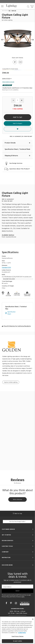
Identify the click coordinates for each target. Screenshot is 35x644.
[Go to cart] (32, 6)
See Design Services (16, 163)
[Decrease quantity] (13, 100)
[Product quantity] (18, 100)
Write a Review (17, 500)
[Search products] (28, 6)
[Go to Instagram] (16, 603)
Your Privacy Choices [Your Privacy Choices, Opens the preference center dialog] (18, 636)
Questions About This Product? (20, 169)
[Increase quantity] (22, 100)
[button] (2, 6)
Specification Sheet (11, 313)
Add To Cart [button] (18, 117)
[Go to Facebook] (7, 603)
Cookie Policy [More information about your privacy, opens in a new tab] (22, 633)
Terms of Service (17, 597)
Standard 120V (6, 268)
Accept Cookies (18, 641)
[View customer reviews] (25, 603)
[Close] (33, 619)
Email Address (7, 587)
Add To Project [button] (18, 124)
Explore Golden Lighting (11, 382)
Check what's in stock (8, 82)
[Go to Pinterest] (15, 64)
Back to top (17, 514)
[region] (17, 630)
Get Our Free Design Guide (17, 522)
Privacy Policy (6, 597)
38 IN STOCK (7, 79)
